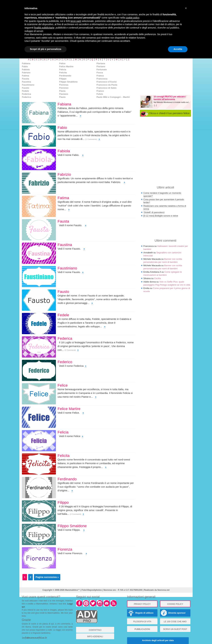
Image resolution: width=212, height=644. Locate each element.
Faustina (26, 82)
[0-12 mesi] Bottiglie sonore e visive (161, 216)
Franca (100, 76)
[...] (155, 105)
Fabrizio (26, 73)
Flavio (62, 97)
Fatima (25, 76)
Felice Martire (66, 66)
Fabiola (26, 70)
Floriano (101, 66)
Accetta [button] (178, 49)
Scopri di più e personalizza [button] (46, 49)
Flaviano (64, 94)
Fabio (25, 66)
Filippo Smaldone (68, 82)
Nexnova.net (164, 590)
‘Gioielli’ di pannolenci (154, 212)
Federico (26, 97)
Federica (26, 94)
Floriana (101, 63)
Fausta (25, 79)
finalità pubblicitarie (44, 28)
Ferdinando (65, 76)
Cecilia (158, 278)
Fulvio (100, 94)
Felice (62, 63)
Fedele (25, 91)
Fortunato (102, 70)
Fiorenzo (64, 88)
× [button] (186, 8)
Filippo (63, 79)
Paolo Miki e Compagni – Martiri (113, 97)
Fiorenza (64, 85)
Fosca (100, 73)
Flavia (62, 91)
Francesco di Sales (107, 88)
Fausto (26, 88)
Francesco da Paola (107, 85)
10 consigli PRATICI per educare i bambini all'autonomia (170, 98)
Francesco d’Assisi (107, 82)
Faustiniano (28, 85)
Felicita (63, 73)
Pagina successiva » (47, 577)
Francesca (102, 79)
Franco (100, 91)
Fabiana (26, 63)
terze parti (76, 21)
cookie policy (132, 18)
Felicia (63, 70)
